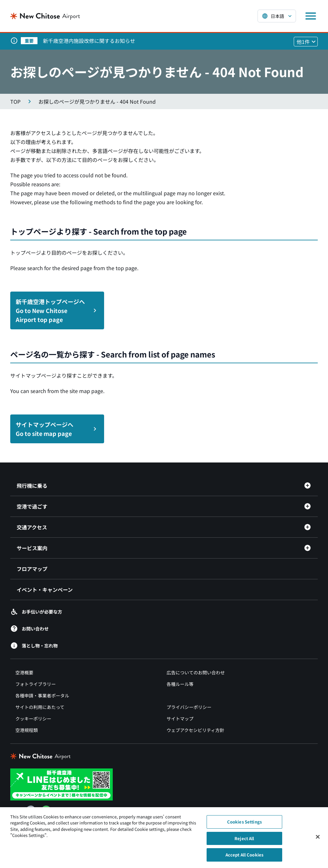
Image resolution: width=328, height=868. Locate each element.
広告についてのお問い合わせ (196, 672)
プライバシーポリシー (189, 707)
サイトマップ (180, 719)
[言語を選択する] (277, 16)
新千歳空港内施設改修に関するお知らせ (89, 41)
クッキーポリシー (33, 719)
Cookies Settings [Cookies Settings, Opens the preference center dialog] (244, 827)
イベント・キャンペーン (45, 590)
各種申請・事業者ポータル (42, 695)
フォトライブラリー (36, 684)
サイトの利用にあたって (40, 707)
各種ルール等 (180, 684)
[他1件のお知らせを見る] (306, 42)
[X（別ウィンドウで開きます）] (15, 811)
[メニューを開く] (311, 16)
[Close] (318, 842)
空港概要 (24, 672)
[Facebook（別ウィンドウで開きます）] (31, 811)
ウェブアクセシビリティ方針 (195, 730)
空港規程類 (27, 730)
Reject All (244, 843)
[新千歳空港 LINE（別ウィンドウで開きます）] (61, 784)
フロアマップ (32, 569)
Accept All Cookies (244, 860)
